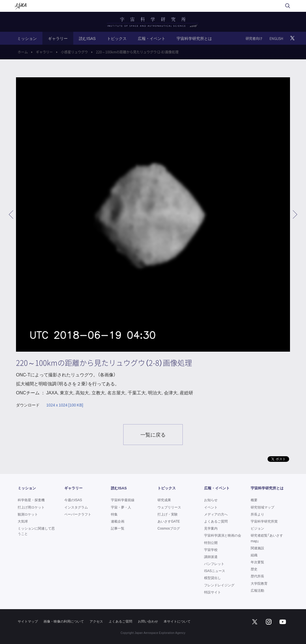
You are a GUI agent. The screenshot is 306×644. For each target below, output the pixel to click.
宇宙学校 (211, 550)
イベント (211, 507)
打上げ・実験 (168, 514)
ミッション (27, 38)
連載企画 (118, 521)
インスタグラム (76, 507)
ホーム (23, 52)
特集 (114, 514)
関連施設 (257, 548)
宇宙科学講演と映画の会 (223, 535)
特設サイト (213, 592)
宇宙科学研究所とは (194, 38)
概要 (254, 500)
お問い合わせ (148, 621)
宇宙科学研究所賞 (264, 521)
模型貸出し (213, 578)
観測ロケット (28, 514)
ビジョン (257, 528)
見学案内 (211, 528)
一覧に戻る (153, 434)
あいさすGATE (169, 521)
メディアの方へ (216, 514)
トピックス (117, 38)
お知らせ (211, 500)
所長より (257, 514)
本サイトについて (177, 621)
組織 (254, 555)
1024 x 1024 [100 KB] (65, 405)
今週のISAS (73, 500)
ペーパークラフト (78, 514)
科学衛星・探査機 (31, 500)
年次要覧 (257, 562)
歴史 (254, 569)
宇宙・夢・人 (121, 507)
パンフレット (214, 564)
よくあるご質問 (216, 521)
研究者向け (254, 39)
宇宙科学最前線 (123, 500)
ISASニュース (215, 571)
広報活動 (257, 590)
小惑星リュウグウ (74, 52)
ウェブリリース (169, 507)
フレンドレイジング (219, 585)
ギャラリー (58, 38)
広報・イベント (152, 38)
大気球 (23, 521)
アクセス (96, 621)
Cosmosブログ (169, 528)
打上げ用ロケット (31, 507)
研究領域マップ (262, 507)
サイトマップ (28, 621)
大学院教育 (259, 583)
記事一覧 (118, 528)
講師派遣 (211, 557)
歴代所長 (257, 576)
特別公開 (211, 543)
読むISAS (87, 38)
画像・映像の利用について (64, 621)
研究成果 (164, 500)
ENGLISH (276, 39)
